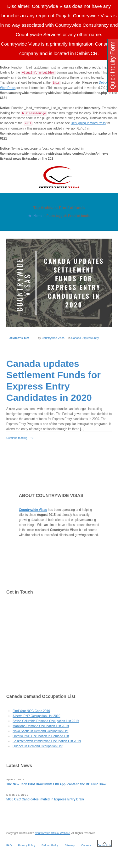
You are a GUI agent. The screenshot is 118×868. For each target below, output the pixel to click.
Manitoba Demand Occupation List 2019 (41, 726)
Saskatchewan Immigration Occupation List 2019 (47, 741)
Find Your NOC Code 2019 (31, 711)
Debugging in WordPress (88, 123)
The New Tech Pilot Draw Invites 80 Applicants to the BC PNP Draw (56, 784)
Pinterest (26, 647)
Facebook (26, 634)
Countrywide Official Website (53, 833)
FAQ (9, 845)
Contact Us (27, 609)
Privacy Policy (27, 845)
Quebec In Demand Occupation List (37, 746)
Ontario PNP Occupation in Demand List (41, 736)
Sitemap (70, 845)
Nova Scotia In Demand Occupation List (40, 731)
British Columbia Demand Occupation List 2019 (46, 721)
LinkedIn (25, 659)
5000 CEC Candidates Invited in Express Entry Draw (45, 799)
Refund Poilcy (50, 845)
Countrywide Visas (53, 338)
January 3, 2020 (19, 338)
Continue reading (17, 438)
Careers (86, 845)
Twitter (24, 621)
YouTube (26, 672)
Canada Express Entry (85, 338)
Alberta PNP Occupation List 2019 (37, 716)
